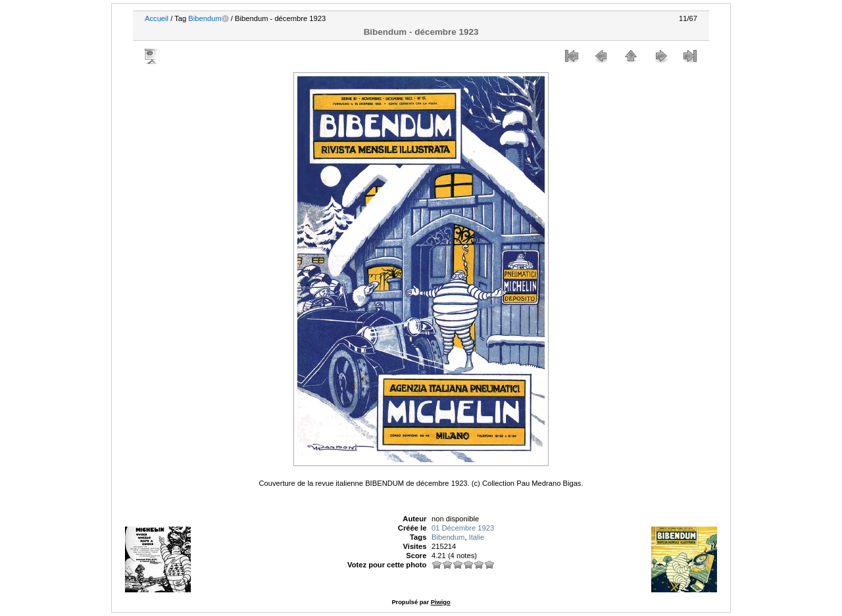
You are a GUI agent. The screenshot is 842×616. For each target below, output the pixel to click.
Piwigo (441, 602)
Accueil (157, 18)
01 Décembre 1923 (463, 528)
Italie (477, 537)
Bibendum (205, 18)
